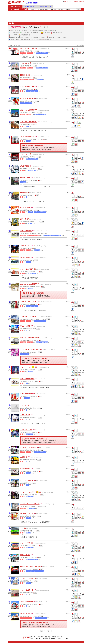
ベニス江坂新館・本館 (27, 87)
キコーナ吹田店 (25, 257)
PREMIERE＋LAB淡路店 (28, 284)
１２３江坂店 (25, 63)
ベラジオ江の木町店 (27, 98)
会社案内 (81, 1)
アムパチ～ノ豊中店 (27, 578)
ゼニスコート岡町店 (27, 480)
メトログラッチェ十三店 (28, 492)
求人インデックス (46, 7)
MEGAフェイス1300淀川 (28, 447)
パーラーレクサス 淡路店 (29, 302)
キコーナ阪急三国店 (27, 269)
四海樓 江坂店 (25, 75)
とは (68, 1)
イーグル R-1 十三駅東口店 (30, 504)
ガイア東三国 (25, 166)
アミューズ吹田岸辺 (27, 602)
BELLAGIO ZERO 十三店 (30, 567)
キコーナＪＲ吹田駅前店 (28, 338)
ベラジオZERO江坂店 (27, 48)
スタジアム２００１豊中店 (29, 317)
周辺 (38, 51)
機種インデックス (30, 7)
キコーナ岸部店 (25, 469)
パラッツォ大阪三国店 (27, 110)
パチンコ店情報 (15, 7)
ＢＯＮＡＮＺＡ (25, 415)
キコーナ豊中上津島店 (27, 379)
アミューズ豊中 (25, 326)
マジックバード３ (26, 367)
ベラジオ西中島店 (26, 394)
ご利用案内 (75, 1)
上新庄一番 (24, 457)
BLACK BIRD (25, 178)
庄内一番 (23, 219)
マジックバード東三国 (27, 137)
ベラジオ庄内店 (25, 207)
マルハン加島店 (25, 555)
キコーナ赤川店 (25, 613)
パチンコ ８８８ (26, 246)
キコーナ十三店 (25, 543)
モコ (22, 528)
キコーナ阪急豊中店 (27, 590)
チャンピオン (25, 154)
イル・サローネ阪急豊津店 (29, 122)
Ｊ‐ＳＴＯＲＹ (25, 405)
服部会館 (23, 193)
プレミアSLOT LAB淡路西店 (30, 349)
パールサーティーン (27, 513)
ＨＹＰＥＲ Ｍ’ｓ (26, 430)
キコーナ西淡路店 (26, 231)
